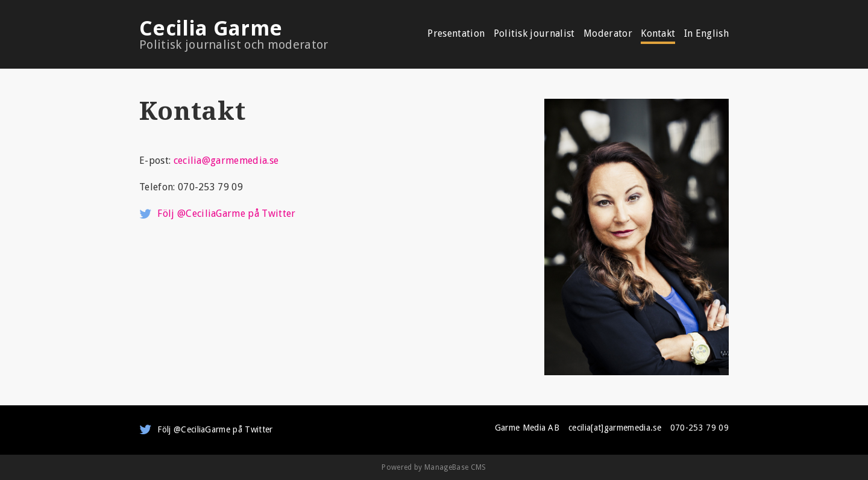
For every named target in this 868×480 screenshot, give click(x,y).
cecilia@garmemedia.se (226, 161)
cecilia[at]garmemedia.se (615, 428)
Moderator (608, 34)
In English (706, 34)
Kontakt (658, 34)
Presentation (456, 34)
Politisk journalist (534, 34)
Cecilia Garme (257, 34)
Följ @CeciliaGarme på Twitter (226, 214)
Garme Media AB (527, 428)
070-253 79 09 (700, 428)
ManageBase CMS (455, 467)
